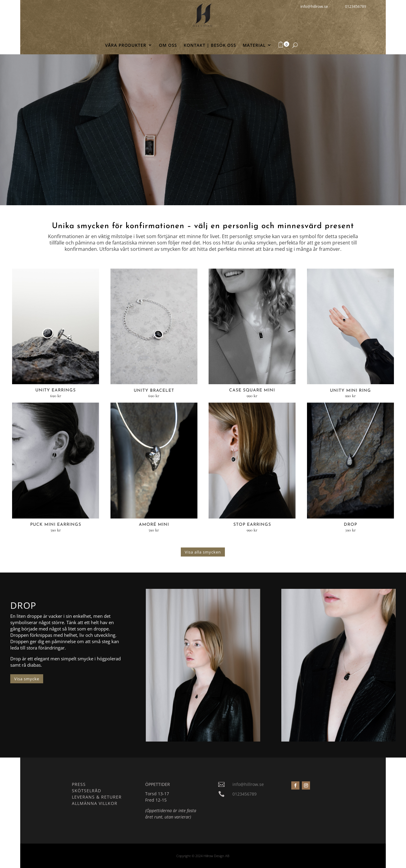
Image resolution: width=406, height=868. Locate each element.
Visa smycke (27, 679)
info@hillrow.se (248, 784)
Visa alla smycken (203, 552)
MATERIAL (254, 46)
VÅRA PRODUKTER (126, 46)
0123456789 (356, 6)
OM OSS (168, 46)
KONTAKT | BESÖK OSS (210, 46)
